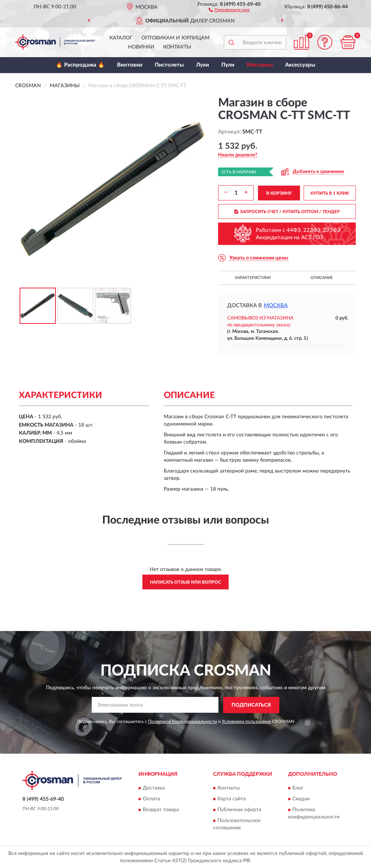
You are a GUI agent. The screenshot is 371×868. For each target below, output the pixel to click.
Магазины (260, 65)
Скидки (301, 799)
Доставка (154, 788)
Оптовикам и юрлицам (175, 38)
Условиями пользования (246, 721)
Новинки (141, 47)
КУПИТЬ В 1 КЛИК (330, 193)
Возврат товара (161, 810)
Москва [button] (276, 306)
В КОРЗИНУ (279, 193)
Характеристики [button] (253, 278)
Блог (298, 788)
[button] (229, 9)
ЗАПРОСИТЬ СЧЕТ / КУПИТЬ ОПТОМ (287, 212)
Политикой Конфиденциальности (183, 721)
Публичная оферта (239, 810)
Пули (228, 65)
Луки (203, 65)
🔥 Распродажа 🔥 (80, 65)
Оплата (151, 799)
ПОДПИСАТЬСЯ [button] (251, 705)
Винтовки (130, 65)
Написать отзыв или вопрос (185, 582)
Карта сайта (232, 799)
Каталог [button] (121, 38)
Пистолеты (169, 65)
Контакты (177, 47)
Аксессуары (300, 65)
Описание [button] (322, 278)
